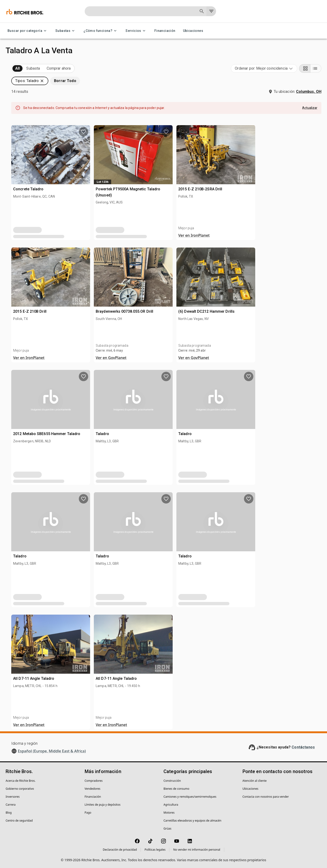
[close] (200, 409)
